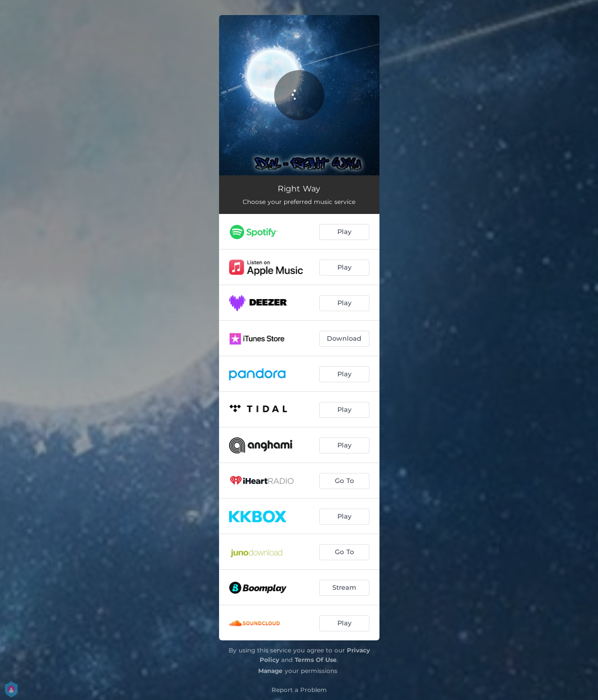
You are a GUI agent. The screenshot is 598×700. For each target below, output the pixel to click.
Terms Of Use (316, 660)
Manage (270, 671)
